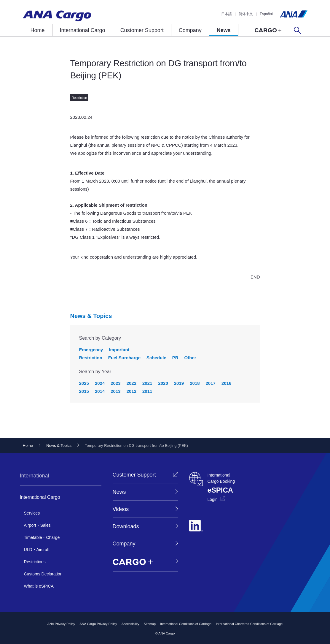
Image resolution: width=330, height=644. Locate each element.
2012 (131, 391)
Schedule (156, 358)
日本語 (227, 14)
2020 (163, 383)
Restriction (91, 358)
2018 (195, 383)
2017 (211, 383)
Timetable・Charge (42, 537)
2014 (100, 391)
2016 (226, 383)
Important (119, 350)
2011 (147, 391)
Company (190, 30)
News (224, 30)
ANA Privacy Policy (61, 624)
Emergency (91, 350)
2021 (147, 383)
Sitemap (150, 624)
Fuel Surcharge (124, 358)
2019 (179, 383)
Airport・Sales (37, 525)
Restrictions (35, 562)
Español (266, 14)
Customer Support (142, 30)
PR (175, 358)
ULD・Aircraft (37, 550)
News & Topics (91, 316)
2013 (115, 391)
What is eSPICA (39, 586)
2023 (115, 383)
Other (190, 358)
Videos (121, 509)
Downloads (126, 526)
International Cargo (83, 30)
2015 (84, 391)
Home (38, 30)
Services (32, 513)
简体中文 (246, 14)
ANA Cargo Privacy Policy (98, 624)
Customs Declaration (43, 574)
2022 (131, 383)
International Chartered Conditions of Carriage (249, 624)
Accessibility (130, 624)
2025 (84, 383)
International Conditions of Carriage (186, 624)
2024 (100, 383)
